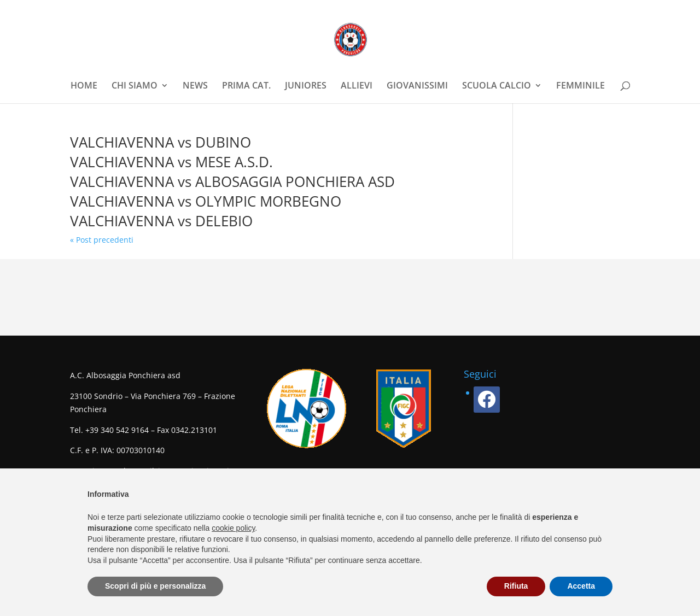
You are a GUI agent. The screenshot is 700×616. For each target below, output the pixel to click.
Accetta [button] (581, 586)
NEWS (195, 86)
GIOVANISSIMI (417, 86)
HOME (84, 86)
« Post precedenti (102, 240)
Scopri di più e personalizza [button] (155, 586)
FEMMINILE (581, 86)
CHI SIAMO (135, 86)
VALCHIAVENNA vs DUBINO (161, 142)
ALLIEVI (357, 86)
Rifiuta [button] (516, 586)
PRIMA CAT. (246, 86)
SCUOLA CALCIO (497, 86)
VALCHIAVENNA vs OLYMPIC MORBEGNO (206, 201)
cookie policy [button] (233, 528)
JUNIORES (306, 86)
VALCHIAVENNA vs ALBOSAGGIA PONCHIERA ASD (232, 181)
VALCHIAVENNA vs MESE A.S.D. (171, 162)
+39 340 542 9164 (117, 430)
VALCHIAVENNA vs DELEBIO (161, 221)
